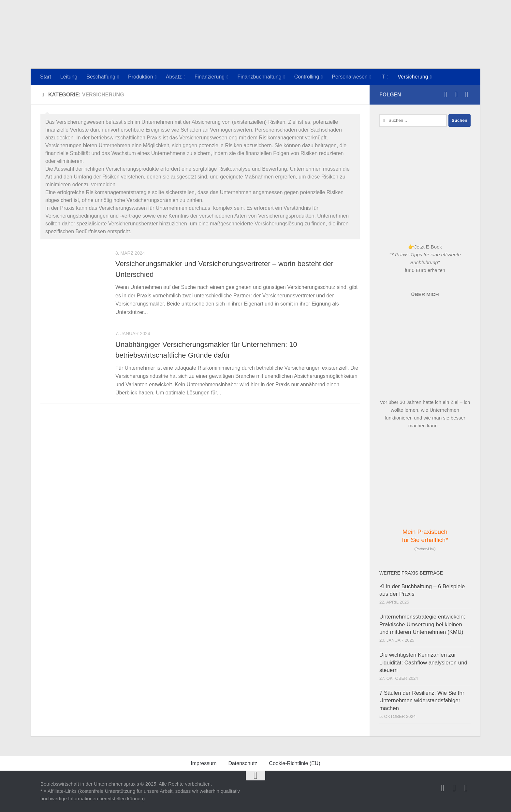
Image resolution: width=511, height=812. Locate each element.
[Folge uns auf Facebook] (456, 94)
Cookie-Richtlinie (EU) (294, 763)
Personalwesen (350, 77)
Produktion (141, 77)
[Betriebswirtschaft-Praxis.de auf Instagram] (446, 94)
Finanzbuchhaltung (259, 77)
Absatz (174, 77)
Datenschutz (243, 763)
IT (383, 77)
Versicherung (413, 77)
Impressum (204, 763)
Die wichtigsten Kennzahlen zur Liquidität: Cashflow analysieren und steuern (423, 662)
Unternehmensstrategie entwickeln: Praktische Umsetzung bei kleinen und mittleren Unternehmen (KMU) (422, 624)
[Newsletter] (467, 94)
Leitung (69, 77)
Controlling (307, 77)
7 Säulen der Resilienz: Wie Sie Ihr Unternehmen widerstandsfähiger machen (422, 701)
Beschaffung (101, 77)
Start (46, 77)
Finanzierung (210, 77)
